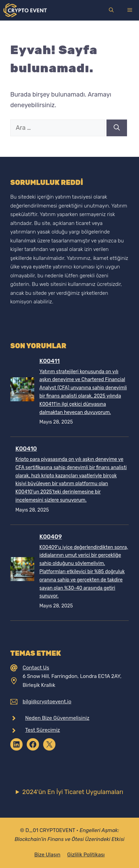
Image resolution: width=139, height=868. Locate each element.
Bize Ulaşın (47, 855)
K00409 (51, 537)
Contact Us (36, 668)
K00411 (49, 361)
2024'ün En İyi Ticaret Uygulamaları (73, 792)
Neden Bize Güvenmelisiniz (58, 718)
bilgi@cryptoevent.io (47, 702)
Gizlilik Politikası (86, 855)
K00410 (26, 449)
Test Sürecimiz (43, 730)
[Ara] (117, 128)
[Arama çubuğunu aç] (111, 10)
